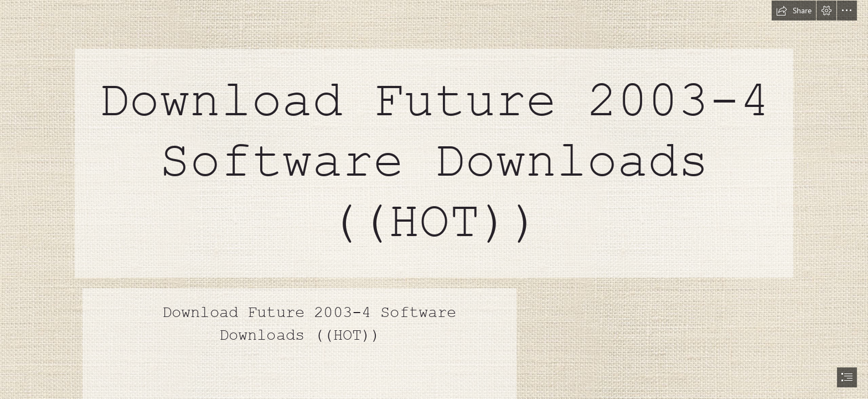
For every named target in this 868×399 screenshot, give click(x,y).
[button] (794, 11)
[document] (434, 199)
